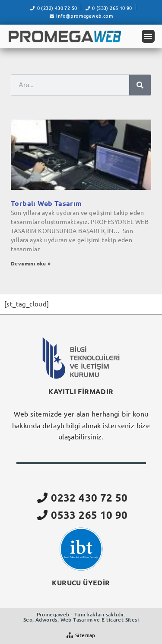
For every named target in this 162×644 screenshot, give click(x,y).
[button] (148, 36)
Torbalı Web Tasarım (46, 203)
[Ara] (140, 85)
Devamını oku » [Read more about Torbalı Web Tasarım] (31, 263)
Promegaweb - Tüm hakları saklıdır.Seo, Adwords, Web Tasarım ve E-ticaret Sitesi (81, 617)
